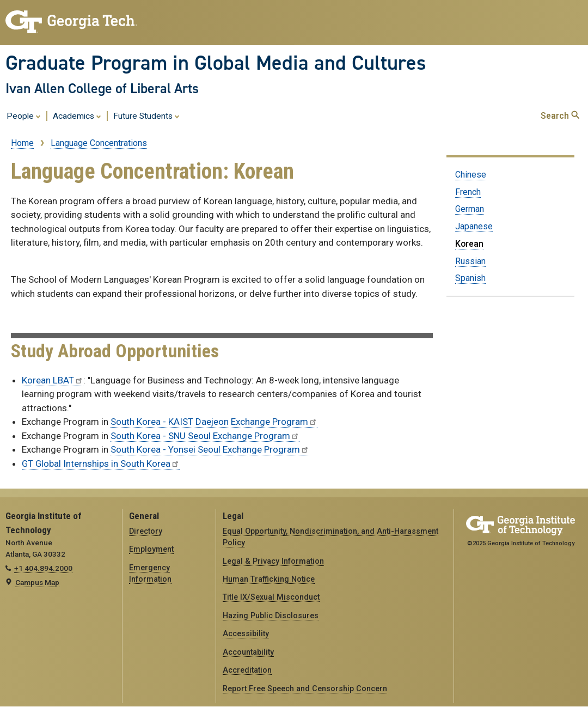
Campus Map (37, 582)
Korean (469, 244)
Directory (146, 531)
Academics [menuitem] (77, 115)
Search (560, 116)
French (468, 192)
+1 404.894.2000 (43, 568)
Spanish (470, 278)
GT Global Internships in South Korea (101, 464)
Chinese (471, 175)
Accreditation (247, 670)
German (470, 209)
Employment (151, 549)
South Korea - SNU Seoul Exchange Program (205, 436)
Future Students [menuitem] (146, 115)
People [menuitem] (24, 115)
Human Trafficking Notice (269, 579)
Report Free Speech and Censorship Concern (305, 688)
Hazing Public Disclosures (271, 615)
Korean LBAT (53, 380)
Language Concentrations (99, 143)
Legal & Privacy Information (273, 561)
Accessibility (246, 633)
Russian (470, 261)
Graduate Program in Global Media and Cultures (216, 63)
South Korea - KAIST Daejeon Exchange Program (214, 422)
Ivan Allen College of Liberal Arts (102, 88)
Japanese (474, 226)
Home (22, 143)
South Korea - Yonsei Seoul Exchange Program (210, 449)
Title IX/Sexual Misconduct (271, 597)
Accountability (248, 652)
